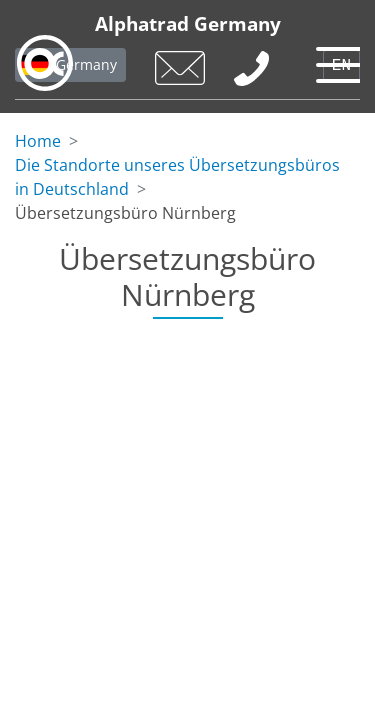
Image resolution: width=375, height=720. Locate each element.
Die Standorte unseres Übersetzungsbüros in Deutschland (177, 177)
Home (38, 141)
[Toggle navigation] (335, 60)
